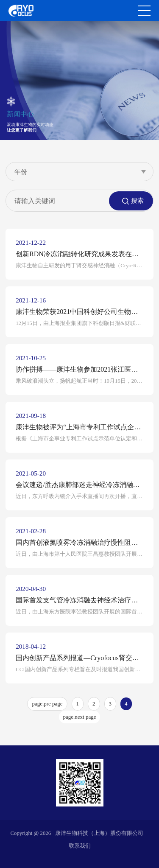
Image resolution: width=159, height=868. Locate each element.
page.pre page (47, 704)
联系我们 (80, 846)
